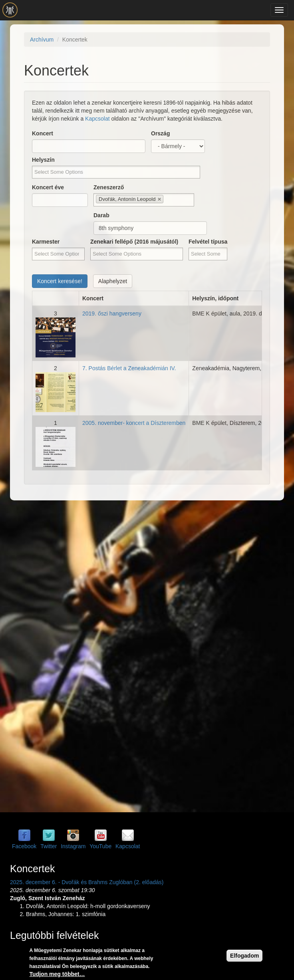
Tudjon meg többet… (57, 974)
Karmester (46, 242)
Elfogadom (244, 956)
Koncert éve (48, 187)
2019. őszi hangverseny (112, 313)
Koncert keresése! (60, 281)
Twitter (49, 846)
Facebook (24, 846)
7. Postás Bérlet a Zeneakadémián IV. (129, 368)
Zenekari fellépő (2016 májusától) (134, 242)
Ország (160, 133)
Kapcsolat (97, 119)
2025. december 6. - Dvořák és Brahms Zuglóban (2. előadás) (87, 882)
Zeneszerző (109, 187)
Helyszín (43, 160)
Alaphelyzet (113, 281)
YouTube (100, 846)
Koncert (43, 133)
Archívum (42, 40)
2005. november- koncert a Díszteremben (134, 423)
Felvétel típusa (208, 242)
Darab (101, 215)
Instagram (73, 846)
